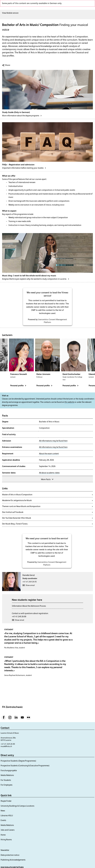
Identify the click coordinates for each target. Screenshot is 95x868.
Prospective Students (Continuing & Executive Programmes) (25, 766)
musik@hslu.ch (6, 746)
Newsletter (5, 850)
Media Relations (7, 775)
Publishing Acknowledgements (13, 860)
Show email (30, 585)
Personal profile (44, 386)
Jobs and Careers (8, 830)
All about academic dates (49, 473)
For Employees (7, 785)
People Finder (6, 801)
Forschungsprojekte (9, 770)
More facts (47, 479)
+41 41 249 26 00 (19, 616)
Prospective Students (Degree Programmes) (18, 761)
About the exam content (49, 454)
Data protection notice (10, 855)
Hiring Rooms (6, 840)
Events (3, 820)
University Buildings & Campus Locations (17, 806)
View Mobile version (10, 13)
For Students (6, 780)
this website (69, 402)
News (3, 811)
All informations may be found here (53, 441)
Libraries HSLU (7, 815)
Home (3, 835)
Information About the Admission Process (29, 606)
